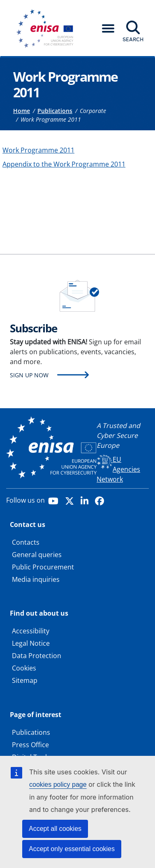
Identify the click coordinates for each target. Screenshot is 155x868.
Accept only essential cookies (72, 849)
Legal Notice (31, 643)
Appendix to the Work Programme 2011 (64, 164)
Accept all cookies (55, 829)
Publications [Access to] (55, 111)
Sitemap (25, 680)
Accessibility (31, 631)
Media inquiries (36, 579)
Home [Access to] (22, 111)
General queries (37, 555)
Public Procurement (43, 567)
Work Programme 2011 (38, 150)
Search (133, 39)
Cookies (24, 668)
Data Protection (37, 656)
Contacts (26, 542)
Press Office (30, 745)
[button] (108, 28)
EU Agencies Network (118, 469)
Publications (31, 732)
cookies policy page (58, 784)
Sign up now (29, 375)
